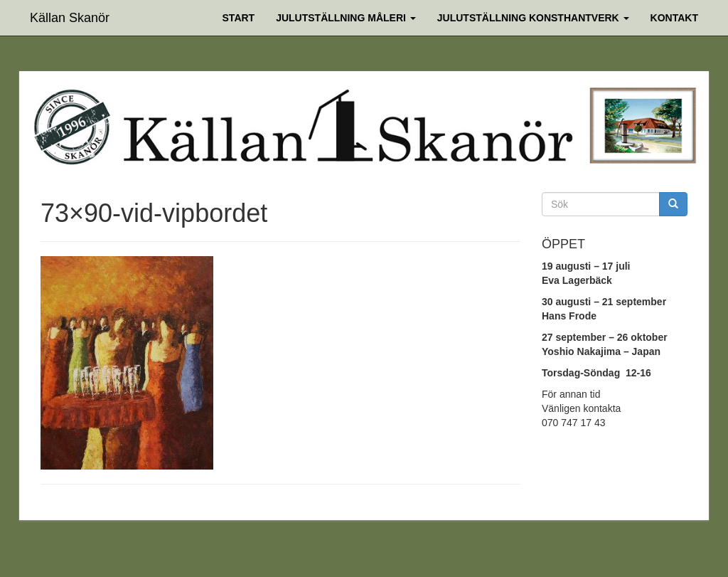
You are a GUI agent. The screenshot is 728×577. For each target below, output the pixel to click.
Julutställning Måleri (346, 18)
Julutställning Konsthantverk (533, 18)
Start (239, 18)
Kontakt (674, 18)
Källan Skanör (70, 16)
